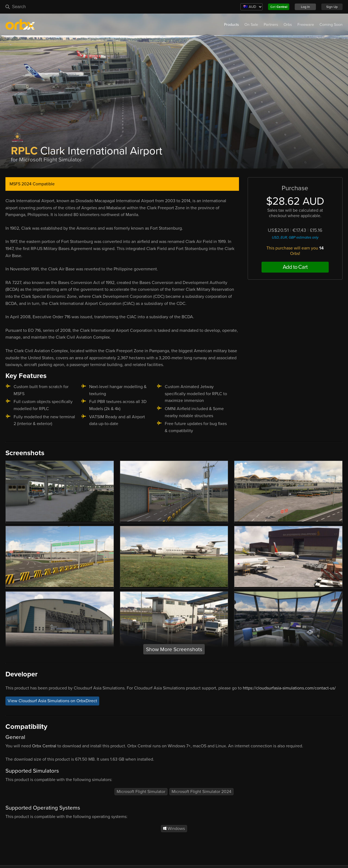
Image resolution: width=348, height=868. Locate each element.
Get (279, 7)
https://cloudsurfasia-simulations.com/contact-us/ (289, 688)
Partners (271, 25)
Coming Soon (331, 25)
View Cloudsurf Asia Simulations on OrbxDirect (52, 701)
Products (232, 25)
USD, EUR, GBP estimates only (295, 238)
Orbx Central (44, 746)
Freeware (306, 25)
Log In (305, 7)
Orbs (288, 25)
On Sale (251, 25)
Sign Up (332, 7)
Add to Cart (295, 267)
